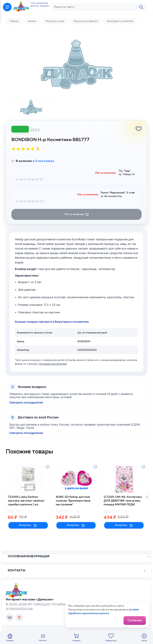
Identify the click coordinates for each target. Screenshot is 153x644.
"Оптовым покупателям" (53, 374)
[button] (147, 507)
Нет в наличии (77, 225)
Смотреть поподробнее (26, 413)
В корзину (28, 534)
